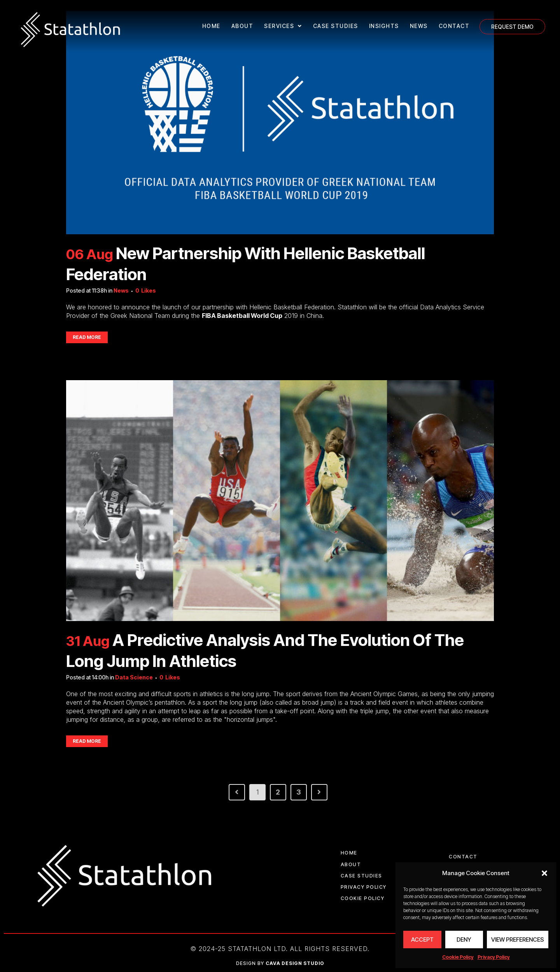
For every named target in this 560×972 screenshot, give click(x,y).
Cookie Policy (458, 957)
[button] (544, 873)
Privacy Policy (494, 957)
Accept (422, 940)
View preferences (518, 940)
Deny (464, 940)
